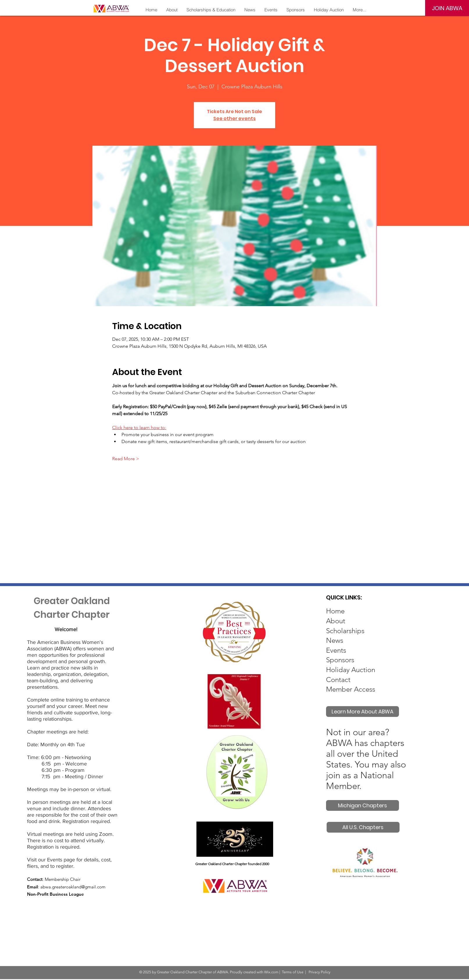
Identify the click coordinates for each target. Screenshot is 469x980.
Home (335, 611)
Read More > (126, 459)
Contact (338, 680)
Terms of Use (293, 972)
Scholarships (345, 631)
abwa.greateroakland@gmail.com (73, 887)
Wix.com (271, 972)
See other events (234, 118)
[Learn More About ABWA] (363, 712)
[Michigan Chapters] (363, 805)
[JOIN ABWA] (447, 8)
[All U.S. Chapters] (363, 827)
